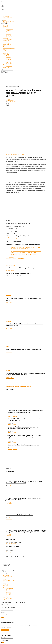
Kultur (5, 23)
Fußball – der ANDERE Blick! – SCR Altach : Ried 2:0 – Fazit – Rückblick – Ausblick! (25, 482)
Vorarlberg (6, 16)
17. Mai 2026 (9, 487)
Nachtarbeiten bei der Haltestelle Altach (18, 387)
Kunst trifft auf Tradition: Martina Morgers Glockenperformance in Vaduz (23, 428)
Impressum (6, 566)
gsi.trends (8, 35)
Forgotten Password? (6, 620)
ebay (7, 552)
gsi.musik (8, 296)
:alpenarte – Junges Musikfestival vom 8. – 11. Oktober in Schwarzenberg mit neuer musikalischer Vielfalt (26, 252)
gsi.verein (6, 26)
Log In (2, 632)
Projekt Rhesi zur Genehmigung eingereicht (24, 445)
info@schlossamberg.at (12, 238)
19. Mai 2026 (9, 377)
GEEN (9, 486)
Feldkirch (11, 257)
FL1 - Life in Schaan (11, 544)
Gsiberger (6, 25)
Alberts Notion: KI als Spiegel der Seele (19, 515)
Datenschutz (7, 564)
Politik (5, 20)
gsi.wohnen (9, 37)
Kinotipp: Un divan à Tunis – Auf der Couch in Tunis (25, 255)
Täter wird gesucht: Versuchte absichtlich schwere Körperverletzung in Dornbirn (26, 411)
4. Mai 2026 (9, 504)
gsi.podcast (6, 41)
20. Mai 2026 (9, 328)
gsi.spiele (8, 34)
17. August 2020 (10, 100)
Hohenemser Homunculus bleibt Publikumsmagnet (24, 349)
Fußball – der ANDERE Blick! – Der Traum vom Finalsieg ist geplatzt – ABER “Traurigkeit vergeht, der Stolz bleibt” (26, 531)
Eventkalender (10, 29)
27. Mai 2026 (9, 303)
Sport (5, 24)
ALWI (9, 518)
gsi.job (8, 32)
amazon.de (8, 553)
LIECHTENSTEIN (8, 17)
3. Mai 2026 (9, 536)
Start (7, 87)
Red (9, 99)
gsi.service (6, 28)
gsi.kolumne (9, 39)
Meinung (6, 38)
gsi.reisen (8, 33)
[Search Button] (14, 70)
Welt (4, 19)
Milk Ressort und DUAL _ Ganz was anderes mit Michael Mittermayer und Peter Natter (25, 374)
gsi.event (8, 30)
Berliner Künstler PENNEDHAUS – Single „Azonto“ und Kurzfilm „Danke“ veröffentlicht (25, 248)
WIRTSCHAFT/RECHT (9, 21)
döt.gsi (7, 347)
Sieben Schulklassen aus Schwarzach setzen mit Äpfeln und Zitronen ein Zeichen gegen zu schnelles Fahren (27, 437)
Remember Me (6, 615)
